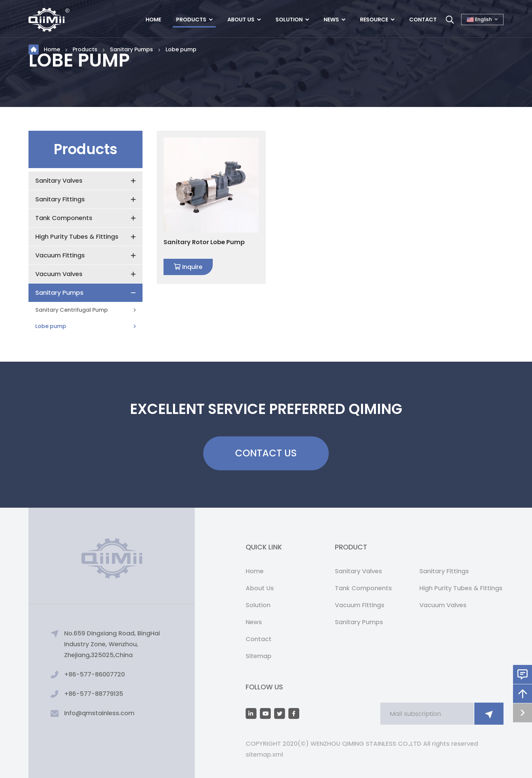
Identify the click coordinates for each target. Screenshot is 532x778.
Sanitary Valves (59, 180)
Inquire (188, 267)
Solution (289, 20)
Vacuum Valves (59, 274)
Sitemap (259, 656)
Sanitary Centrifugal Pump (72, 310)
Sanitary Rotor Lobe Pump (204, 242)
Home (153, 20)
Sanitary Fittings (60, 199)
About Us (241, 20)
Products (191, 20)
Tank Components (64, 218)
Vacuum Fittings (60, 255)
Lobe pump (181, 49)
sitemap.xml (264, 754)
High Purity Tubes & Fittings (77, 237)
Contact (423, 20)
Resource (374, 20)
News (331, 20)
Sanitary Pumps (131, 49)
